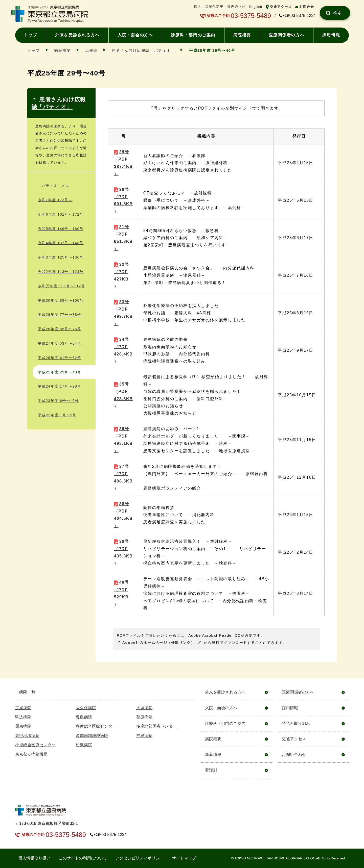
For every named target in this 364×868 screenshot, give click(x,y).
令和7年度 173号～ (55, 200)
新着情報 (213, 755)
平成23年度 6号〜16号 (58, 401)
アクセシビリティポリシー (140, 858)
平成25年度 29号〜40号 (60, 372)
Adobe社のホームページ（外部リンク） (159, 643)
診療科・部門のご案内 (193, 35)
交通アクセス (281, 7)
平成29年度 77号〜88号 (60, 315)
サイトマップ (184, 858)
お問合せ (307, 7)
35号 (123, 395)
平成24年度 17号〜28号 (60, 386)
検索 (338, 13)
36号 (123, 440)
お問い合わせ (294, 755)
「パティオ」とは (54, 186)
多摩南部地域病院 (92, 736)
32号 (121, 275)
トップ (31, 35)
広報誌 (92, 50)
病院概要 (242, 35)
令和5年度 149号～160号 (61, 229)
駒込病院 (23, 717)
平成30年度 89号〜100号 (61, 300)
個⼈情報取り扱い (34, 858)
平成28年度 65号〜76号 (60, 329)
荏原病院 (144, 717)
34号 (123, 350)
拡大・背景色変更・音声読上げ (220, 7)
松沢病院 (84, 745)
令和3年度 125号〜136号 (61, 257)
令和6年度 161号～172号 (61, 214)
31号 (123, 238)
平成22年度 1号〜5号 (57, 415)
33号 (123, 313)
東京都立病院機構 (31, 754)
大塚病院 (144, 708)
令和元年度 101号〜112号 (62, 286)
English (256, 7)
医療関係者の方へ (287, 35)
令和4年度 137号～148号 (61, 243)
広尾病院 (23, 708)
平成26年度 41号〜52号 (60, 358)
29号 (123, 163)
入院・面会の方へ (135, 35)
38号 (123, 515)
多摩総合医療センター (96, 726)
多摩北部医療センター (156, 726)
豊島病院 (84, 717)
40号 (121, 593)
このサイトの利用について (83, 858)
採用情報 (331, 35)
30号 (123, 200)
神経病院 (144, 736)
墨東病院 (23, 726)
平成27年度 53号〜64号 (60, 343)
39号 (123, 552)
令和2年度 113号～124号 (61, 272)
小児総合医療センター (35, 745)
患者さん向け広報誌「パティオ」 (143, 50)
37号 (123, 477)
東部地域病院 (27, 736)
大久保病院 (86, 708)
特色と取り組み (296, 723)
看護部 (211, 770)
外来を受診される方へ (77, 35)
